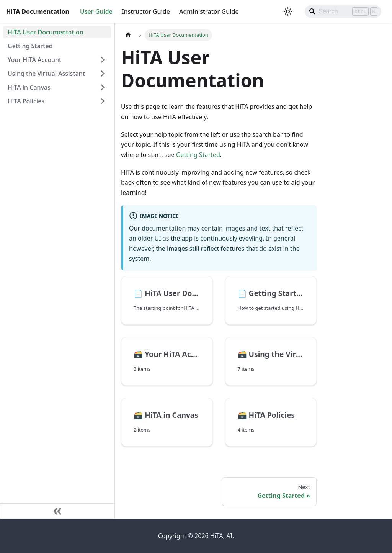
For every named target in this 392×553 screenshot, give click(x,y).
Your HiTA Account (34, 60)
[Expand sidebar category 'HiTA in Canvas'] (103, 87)
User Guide (96, 11)
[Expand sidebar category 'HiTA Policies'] (103, 101)
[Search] (343, 11)
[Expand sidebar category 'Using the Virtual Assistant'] (103, 74)
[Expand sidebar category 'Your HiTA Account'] (103, 60)
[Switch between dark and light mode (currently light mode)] (288, 11)
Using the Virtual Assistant (46, 74)
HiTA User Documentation (46, 32)
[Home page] (128, 35)
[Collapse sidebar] (57, 511)
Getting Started (30, 46)
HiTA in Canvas (29, 87)
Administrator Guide (209, 11)
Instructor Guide (146, 11)
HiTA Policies (26, 101)
